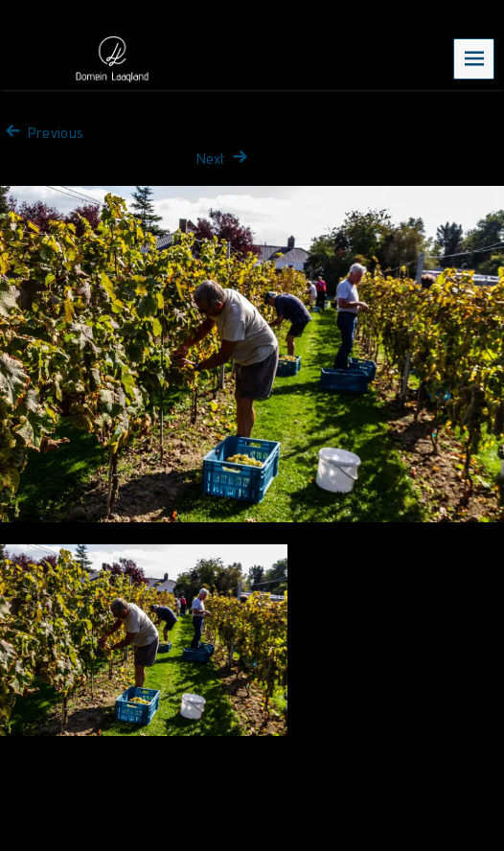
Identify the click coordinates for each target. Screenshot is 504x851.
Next (224, 159)
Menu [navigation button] (474, 58)
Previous (42, 133)
